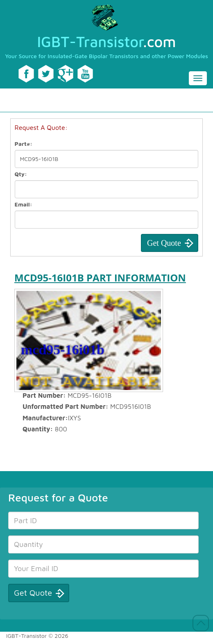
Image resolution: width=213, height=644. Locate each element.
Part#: (24, 144)
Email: (24, 204)
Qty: (21, 174)
